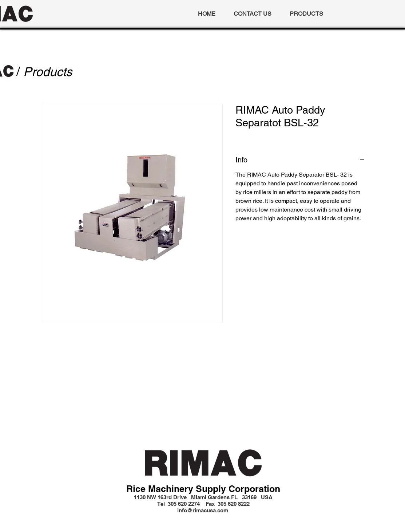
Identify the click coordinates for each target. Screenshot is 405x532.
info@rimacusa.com (203, 510)
